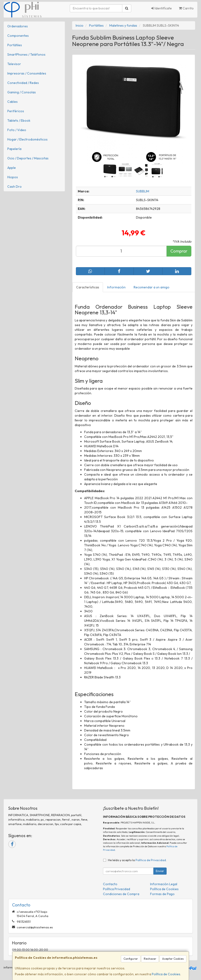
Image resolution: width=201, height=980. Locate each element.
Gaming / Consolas (22, 92)
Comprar (179, 251)
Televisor (14, 64)
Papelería (14, 149)
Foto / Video (17, 130)
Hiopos (13, 177)
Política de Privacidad (151, 860)
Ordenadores (18, 26)
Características (88, 287)
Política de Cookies (166, 974)
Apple (12, 168)
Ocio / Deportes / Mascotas (28, 158)
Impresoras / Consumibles (27, 73)
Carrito (186, 8)
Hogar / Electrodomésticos (27, 139)
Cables (12, 102)
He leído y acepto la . (137, 860)
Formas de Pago (162, 894)
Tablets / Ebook (19, 120)
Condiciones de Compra (121, 894)
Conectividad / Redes (23, 83)
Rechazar (150, 959)
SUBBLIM (143, 191)
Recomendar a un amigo (152, 287)
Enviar (160, 871)
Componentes (18, 36)
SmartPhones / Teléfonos (26, 54)
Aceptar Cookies (173, 959)
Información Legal (164, 884)
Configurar (131, 959)
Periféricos (16, 111)
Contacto (110, 884)
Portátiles (15, 45)
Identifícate (162, 8)
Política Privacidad (117, 889)
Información (116, 287)
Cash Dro (14, 187)
